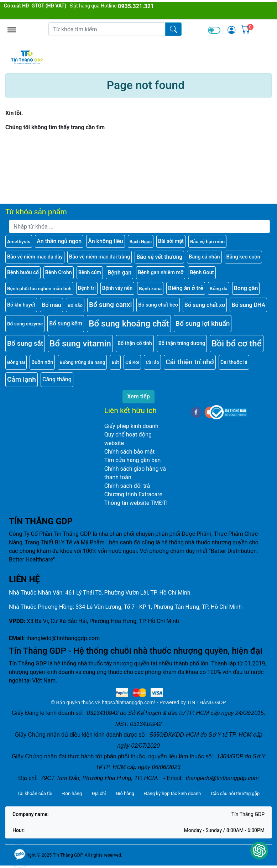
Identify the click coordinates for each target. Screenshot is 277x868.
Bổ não (75, 305)
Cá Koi (132, 362)
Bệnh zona (150, 288)
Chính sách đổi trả (127, 486)
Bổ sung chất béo (158, 305)
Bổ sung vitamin (80, 344)
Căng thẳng (57, 379)
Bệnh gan (119, 273)
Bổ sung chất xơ (205, 305)
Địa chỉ (99, 793)
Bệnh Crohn (59, 273)
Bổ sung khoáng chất (129, 324)
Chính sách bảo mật (130, 452)
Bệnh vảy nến (117, 288)
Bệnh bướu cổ (23, 273)
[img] (231, 30)
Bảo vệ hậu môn (207, 241)
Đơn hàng (72, 793)
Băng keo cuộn (243, 257)
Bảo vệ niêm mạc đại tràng (100, 257)
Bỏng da (219, 288)
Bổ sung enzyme (25, 324)
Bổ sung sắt (25, 343)
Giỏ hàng (125, 793)
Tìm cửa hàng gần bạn (133, 460)
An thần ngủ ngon (59, 241)
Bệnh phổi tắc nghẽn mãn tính (39, 288)
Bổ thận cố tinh (135, 343)
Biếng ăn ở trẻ (186, 288)
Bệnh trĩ (87, 288)
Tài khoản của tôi (35, 793)
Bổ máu (51, 305)
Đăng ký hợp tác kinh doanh (173, 793)
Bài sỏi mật (171, 241)
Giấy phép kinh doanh (131, 426)
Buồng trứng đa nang (82, 362)
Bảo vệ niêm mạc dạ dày (35, 257)
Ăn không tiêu (106, 241)
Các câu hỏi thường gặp (235, 793)
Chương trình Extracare (133, 494)
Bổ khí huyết (21, 305)
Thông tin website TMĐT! (136, 503)
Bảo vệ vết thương (159, 257)
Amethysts (19, 241)
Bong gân (246, 288)
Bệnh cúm (90, 273)
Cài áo (152, 362)
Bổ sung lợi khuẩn (203, 323)
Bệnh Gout (202, 273)
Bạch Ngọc (141, 242)
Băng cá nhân (204, 257)
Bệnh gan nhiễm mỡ (161, 273)
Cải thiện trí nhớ (190, 362)
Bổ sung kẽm (66, 323)
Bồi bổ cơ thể (236, 344)
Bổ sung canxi (110, 305)
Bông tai (16, 362)
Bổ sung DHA (248, 305)
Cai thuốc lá (234, 362)
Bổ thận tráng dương (182, 343)
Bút (115, 362)
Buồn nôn (42, 362)
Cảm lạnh (22, 379)
